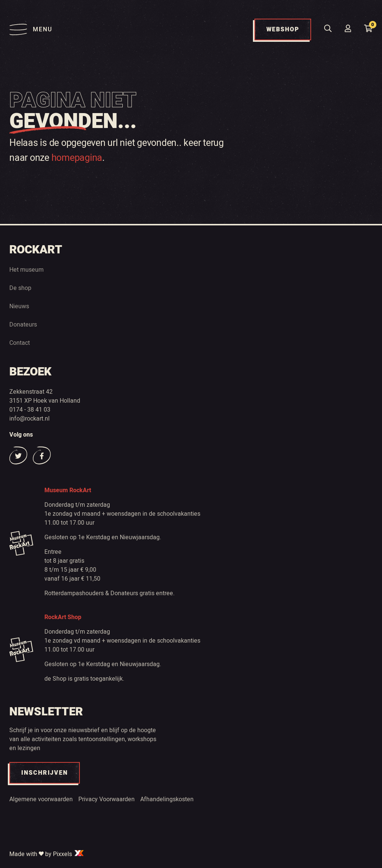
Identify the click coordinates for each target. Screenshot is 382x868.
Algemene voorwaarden (41, 799)
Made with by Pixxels (47, 854)
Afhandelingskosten (167, 799)
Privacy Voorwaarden (107, 799)
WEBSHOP (283, 29)
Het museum (26, 270)
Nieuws (19, 306)
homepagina (77, 158)
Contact (20, 343)
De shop (20, 288)
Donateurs (23, 325)
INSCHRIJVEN (45, 773)
